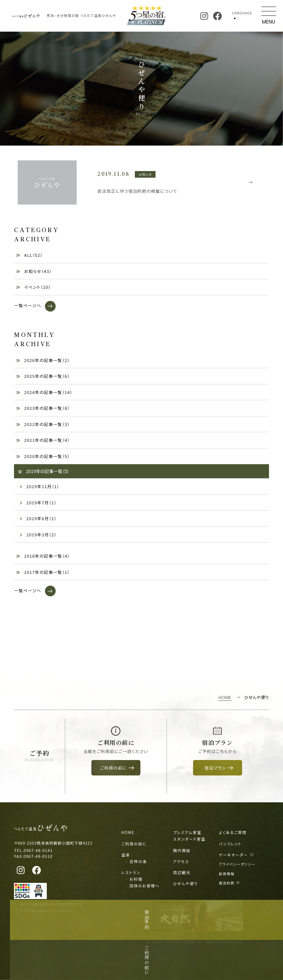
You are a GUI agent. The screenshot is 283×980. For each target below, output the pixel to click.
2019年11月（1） (39, 486)
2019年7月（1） (38, 503)
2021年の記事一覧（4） (43, 440)
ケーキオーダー (236, 855)
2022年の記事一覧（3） (43, 424)
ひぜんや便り (186, 883)
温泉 (126, 855)
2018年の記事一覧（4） (43, 556)
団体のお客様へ (145, 886)
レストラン (131, 872)
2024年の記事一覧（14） (44, 392)
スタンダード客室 (189, 839)
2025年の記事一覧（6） (43, 376)
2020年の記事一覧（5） (43, 456)
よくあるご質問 (233, 832)
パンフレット (230, 844)
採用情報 (227, 874)
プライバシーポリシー (237, 864)
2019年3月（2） (38, 535)
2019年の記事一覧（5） (43, 471)
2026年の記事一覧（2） (43, 360)
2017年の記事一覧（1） (43, 572)
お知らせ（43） (34, 271)
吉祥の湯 (138, 861)
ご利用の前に (134, 844)
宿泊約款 (229, 883)
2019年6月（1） (38, 518)
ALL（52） (29, 255)
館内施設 (182, 850)
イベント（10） (33, 287)
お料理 (136, 879)
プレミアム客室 (187, 832)
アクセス (181, 861)
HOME (128, 832)
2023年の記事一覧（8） (43, 408)
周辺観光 (182, 872)
